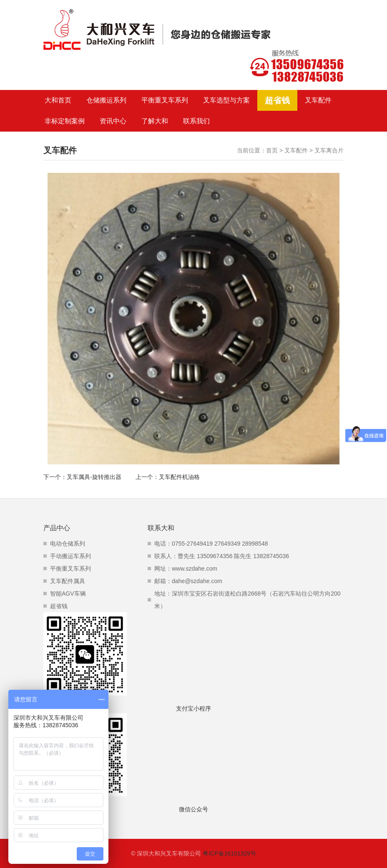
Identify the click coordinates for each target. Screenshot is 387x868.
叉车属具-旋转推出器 (94, 477)
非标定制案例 (65, 121)
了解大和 (155, 121)
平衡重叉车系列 (165, 100)
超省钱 (277, 100)
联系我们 (196, 121)
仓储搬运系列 (106, 100)
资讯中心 (113, 121)
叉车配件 (318, 100)
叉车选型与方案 (226, 100)
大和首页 (58, 100)
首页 (272, 150)
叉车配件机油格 (179, 477)
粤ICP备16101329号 (229, 853)
